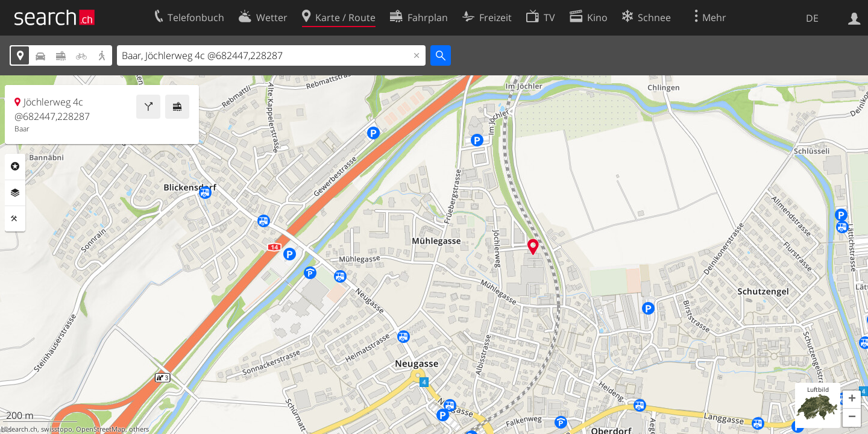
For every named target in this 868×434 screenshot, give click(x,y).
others (139, 429)
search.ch (23, 429)
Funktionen (15, 219)
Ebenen (15, 193)
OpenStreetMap (101, 429)
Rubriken (15, 166)
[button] (852, 400)
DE (812, 18)
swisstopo (57, 429)
